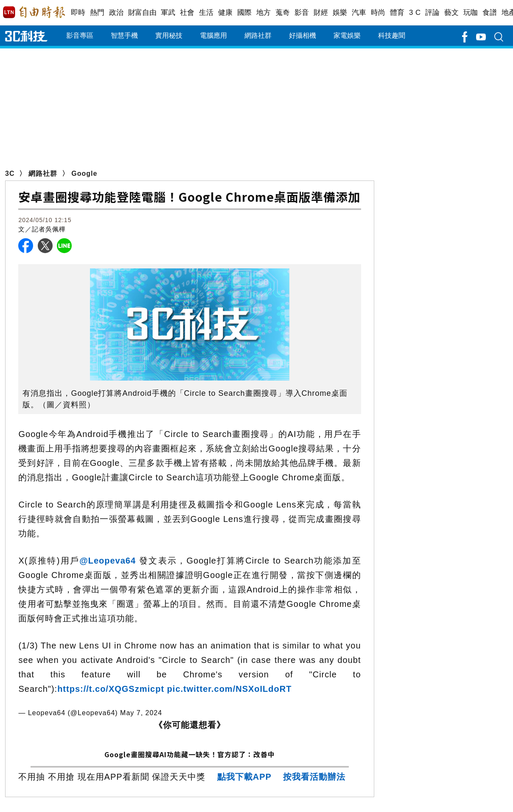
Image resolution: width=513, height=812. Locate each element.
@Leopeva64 (109, 561)
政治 (116, 13)
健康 (226, 13)
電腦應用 (213, 35)
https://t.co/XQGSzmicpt (111, 689)
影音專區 (80, 35)
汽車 (359, 13)
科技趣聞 (392, 35)
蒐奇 (283, 13)
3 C (415, 13)
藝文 (452, 13)
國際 (245, 13)
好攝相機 (303, 35)
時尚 (378, 13)
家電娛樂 (347, 35)
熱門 (97, 13)
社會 (187, 13)
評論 (433, 13)
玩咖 (471, 13)
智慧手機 (124, 35)
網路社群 (258, 35)
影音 (302, 13)
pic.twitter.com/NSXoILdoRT (230, 689)
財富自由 (142, 13)
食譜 (490, 13)
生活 (206, 13)
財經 (321, 13)
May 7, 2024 (141, 713)
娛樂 (340, 13)
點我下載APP (244, 777)
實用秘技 (169, 35)
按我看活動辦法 (314, 777)
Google (84, 173)
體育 (397, 13)
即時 (78, 13)
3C (10, 173)
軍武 (168, 13)
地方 (264, 13)
